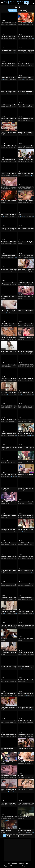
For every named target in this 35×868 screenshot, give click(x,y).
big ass (11, 24)
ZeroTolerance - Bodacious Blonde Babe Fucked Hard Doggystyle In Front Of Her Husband (9, 721)
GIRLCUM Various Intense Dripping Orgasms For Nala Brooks (26, 789)
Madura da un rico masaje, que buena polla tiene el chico (26, 625)
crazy (20, 408)
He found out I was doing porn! (26, 584)
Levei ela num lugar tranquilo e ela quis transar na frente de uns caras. (26, 461)
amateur (13, 66)
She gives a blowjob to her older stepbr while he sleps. (9, 132)
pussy (16, 189)
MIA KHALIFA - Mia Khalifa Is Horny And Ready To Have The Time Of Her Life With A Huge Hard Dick (26, 762)
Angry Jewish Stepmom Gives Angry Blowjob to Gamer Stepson (9, 23)
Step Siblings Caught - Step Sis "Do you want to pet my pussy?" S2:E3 (26, 474)
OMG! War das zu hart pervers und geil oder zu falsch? (9, 694)
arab (19, 572)
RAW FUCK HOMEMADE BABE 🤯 (9, 338)
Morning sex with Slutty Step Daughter (26, 269)
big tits (31, 52)
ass (32, 79)
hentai (10, 38)
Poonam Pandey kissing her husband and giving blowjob (9, 201)
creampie (29, 66)
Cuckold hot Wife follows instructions (9, 146)
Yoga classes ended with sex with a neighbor (9, 283)
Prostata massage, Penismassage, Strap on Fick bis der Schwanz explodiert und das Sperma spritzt (9, 50)
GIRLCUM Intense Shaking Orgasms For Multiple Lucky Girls (9, 502)
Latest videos (22, 10)
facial (20, 107)
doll (2, 777)
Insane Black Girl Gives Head (9, 516)
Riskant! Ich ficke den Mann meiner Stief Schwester (26, 64)
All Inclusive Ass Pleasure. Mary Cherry (9, 652)
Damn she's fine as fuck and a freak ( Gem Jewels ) (9, 557)
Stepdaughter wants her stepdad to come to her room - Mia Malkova (9, 78)
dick (2, 257)
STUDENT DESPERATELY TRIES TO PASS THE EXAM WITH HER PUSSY (9, 447)
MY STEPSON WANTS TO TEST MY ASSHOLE (26, 365)
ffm (29, 654)
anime (14, 38)
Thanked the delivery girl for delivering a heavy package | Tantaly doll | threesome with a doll (9, 776)
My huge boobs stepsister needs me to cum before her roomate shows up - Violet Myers (26, 132)
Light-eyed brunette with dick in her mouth (9, 269)
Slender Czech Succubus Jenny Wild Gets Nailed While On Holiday (26, 297)
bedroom (24, 408)
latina (2, 558)
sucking (3, 175)
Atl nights (21, 776)
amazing (16, 93)
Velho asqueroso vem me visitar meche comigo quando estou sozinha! (26, 420)
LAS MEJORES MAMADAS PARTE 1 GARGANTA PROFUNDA (26, 639)
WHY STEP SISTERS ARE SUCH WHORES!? (9, 214)
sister (20, 558)
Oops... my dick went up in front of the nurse (9, 789)
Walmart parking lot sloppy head (26, 694)
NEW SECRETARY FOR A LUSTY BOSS (26, 283)
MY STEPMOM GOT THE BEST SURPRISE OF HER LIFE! (9, 666)
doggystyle (15, 531)
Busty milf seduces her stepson (9, 625)
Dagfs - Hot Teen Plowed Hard (9, 474)
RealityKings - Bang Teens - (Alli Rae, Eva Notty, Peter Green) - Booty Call (9, 433)
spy (13, 818)
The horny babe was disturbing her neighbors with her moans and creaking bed (26, 611)
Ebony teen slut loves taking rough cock (26, 666)
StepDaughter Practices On (26, 50)
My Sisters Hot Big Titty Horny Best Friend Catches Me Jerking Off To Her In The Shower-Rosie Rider (9, 392)
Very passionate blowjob (25, 817)
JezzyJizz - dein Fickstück (9, 365)
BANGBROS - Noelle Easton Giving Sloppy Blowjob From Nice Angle (26, 529)
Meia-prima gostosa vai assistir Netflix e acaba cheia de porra (26, 351)
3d (25, 216)
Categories (14, 864)
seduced (28, 312)
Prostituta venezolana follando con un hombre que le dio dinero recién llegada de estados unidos (26, 502)
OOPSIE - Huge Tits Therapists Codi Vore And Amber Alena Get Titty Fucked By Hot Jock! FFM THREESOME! (26, 652)
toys (10, 326)
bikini (2, 24)
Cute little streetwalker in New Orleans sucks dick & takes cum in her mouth (9, 748)
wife (22, 572)
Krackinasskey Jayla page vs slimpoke (9, 461)
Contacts (21, 864)
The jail (20, 214)
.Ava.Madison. (5, 488)
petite (23, 52)
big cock (32, 24)
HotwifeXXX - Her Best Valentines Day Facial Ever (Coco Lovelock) (26, 543)
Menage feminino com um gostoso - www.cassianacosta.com (9, 735)
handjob (16, 120)
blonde (5, 148)
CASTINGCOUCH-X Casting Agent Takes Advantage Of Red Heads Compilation (26, 228)
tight (32, 271)
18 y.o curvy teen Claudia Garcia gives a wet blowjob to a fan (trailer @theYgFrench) (26, 36)
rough (24, 271)
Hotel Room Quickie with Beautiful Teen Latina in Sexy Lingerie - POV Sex (26, 735)
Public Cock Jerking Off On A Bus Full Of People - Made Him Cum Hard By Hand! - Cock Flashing (26, 433)
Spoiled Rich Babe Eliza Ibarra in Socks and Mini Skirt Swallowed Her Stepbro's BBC (9, 762)
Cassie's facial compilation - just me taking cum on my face (26, 105)
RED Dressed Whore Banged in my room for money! (9, 598)
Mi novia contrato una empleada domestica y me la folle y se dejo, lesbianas (9, 584)
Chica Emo (4, 639)
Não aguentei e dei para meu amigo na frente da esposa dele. (26, 119)
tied (24, 517)
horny (20, 613)
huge (27, 38)
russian (5, 394)
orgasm (14, 339)
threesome (9, 161)
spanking (12, 79)
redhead (31, 230)
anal (2, 38)
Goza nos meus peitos (7, 680)
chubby (23, 38)
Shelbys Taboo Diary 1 (24, 830)
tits (14, 230)
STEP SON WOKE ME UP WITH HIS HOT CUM (26, 392)
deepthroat (16, 244)
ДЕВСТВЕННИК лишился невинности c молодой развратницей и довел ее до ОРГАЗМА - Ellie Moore (9, 187)
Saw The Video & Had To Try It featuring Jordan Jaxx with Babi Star (9, 310)
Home (8, 864)
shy (28, 24)
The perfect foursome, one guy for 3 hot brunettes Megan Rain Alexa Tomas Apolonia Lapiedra (26, 748)
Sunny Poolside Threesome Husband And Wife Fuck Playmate (9, 160)
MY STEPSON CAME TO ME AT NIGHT (9, 242)
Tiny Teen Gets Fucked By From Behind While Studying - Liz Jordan (26, 324)
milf (33, 66)
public (33, 435)
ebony (20, 668)
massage (3, 52)
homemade (14, 175)
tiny (13, 107)
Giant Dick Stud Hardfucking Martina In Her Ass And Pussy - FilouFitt (26, 201)
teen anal (21, 79)
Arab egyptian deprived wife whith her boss (26, 570)
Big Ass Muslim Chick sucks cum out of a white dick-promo (26, 488)
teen (19, 52)
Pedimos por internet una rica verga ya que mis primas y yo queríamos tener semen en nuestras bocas (9, 707)
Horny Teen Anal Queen (25, 78)
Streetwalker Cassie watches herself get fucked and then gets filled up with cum (26, 707)
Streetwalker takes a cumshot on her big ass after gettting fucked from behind (26, 91)
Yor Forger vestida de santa (9, 817)
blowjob (6, 24)
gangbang (8, 107)
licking (9, 120)
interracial (10, 148)
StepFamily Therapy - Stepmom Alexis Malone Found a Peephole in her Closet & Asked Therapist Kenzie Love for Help (26, 160)
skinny (2, 613)
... (26, 836)
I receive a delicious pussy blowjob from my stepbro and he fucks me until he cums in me (9, 351)
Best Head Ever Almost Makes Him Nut (26, 680)
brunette (28, 120)
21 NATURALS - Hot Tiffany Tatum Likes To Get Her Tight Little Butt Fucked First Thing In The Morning (9, 379)
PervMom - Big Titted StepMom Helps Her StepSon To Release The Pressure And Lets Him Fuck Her (9, 228)
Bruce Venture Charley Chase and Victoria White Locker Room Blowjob (26, 242)
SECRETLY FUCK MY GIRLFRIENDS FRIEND (26, 447)
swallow (10, 93)
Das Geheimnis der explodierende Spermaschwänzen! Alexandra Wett (9, 119)
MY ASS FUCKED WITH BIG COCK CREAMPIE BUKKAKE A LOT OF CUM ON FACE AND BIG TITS (9, 406)
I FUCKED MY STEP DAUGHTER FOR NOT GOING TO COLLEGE (26, 255)
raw (34, 257)
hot (24, 24)
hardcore (3, 161)
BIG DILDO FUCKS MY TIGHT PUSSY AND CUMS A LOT (9, 64)
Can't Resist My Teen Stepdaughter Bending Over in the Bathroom (26, 721)
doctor (27, 161)
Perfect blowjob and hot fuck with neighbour (26, 23)
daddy (28, 271)
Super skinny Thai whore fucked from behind (9, 611)
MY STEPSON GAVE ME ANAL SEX (26, 379)
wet (19, 38)
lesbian (3, 586)
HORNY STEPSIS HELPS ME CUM (9, 420)
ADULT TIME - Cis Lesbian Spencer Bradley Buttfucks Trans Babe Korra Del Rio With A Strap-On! (9, 324)
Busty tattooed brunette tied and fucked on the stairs (26, 516)
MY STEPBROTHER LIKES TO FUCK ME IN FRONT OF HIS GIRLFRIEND (26, 187)
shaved (23, 161)
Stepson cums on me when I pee (9, 173)
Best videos (13, 10)
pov (30, 79)
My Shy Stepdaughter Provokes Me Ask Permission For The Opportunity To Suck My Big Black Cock (26, 173)
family (16, 818)
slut (23, 668)
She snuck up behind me (25, 598)
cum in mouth (7, 257)
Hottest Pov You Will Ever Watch (9, 91)
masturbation (30, 599)
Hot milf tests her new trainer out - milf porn (26, 803)
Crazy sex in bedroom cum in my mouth (26, 406)
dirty (15, 24)
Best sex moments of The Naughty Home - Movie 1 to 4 (9, 36)
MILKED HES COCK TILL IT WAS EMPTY (9, 297)
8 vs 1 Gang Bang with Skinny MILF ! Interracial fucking (9, 105)
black (25, 175)
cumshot (12, 52)
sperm (25, 148)
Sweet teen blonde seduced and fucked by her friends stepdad (26, 310)
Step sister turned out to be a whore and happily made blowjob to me (26, 557)
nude (16, 599)
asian (27, 490)
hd (26, 24)
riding (8, 312)
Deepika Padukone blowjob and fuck (26, 338)
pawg (32, 654)
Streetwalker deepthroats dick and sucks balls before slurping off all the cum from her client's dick (9, 255)
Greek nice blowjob (6, 830)
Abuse (27, 864)
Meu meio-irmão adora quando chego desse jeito (9, 543)
